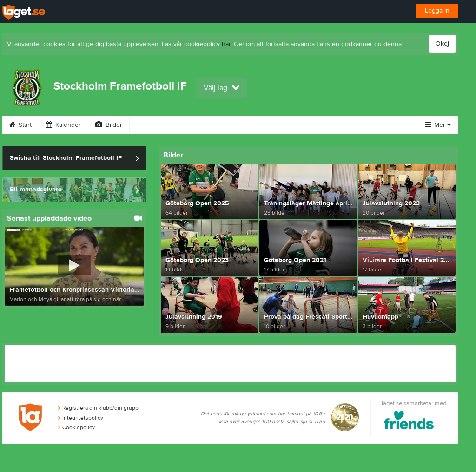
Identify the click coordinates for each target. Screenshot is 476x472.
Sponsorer (198, 125)
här (226, 44)
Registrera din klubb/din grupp (98, 408)
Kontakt (351, 125)
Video (150, 125)
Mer (438, 125)
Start (20, 125)
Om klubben (254, 125)
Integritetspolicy (81, 418)
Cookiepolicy (76, 427)
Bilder (109, 125)
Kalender (63, 125)
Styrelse (306, 125)
